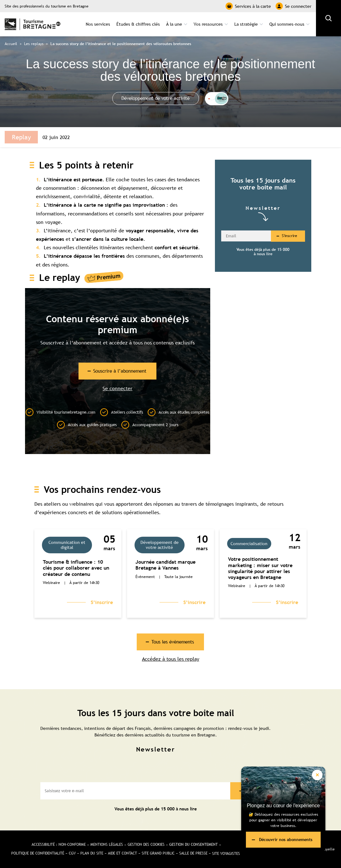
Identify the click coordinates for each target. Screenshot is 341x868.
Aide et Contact (122, 854)
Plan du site (92, 854)
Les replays (34, 43)
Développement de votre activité (156, 98)
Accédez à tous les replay (171, 660)
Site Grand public (158, 854)
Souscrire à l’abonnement (120, 371)
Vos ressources (208, 24)
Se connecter (293, 6)
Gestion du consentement (193, 845)
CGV (72, 854)
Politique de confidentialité (38, 854)
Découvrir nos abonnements (286, 839)
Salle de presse (193, 854)
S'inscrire (290, 235)
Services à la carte (248, 6)
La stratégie (246, 24)
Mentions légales (107, 845)
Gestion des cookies (146, 845)
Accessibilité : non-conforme (59, 845)
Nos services (98, 24)
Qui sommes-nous (287, 24)
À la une (174, 24)
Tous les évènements (173, 642)
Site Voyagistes (226, 854)
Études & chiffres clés (138, 24)
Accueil (11, 43)
